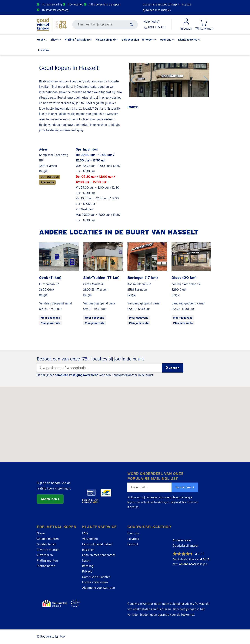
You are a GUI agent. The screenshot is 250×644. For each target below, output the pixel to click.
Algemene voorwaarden (98, 588)
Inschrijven (185, 487)
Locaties (44, 50)
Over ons (166, 40)
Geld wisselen (130, 40)
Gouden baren (47, 544)
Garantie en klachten (96, 577)
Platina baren (46, 566)
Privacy (87, 571)
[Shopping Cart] (204, 25)
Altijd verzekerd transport (105, 5)
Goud (40, 40)
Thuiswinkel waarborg (55, 10)
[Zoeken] (131, 25)
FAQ (85, 533)
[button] (114, 456)
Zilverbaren (45, 555)
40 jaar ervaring (52, 5)
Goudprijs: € (155, 5)
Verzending (90, 539)
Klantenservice (188, 40)
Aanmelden (50, 499)
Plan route (47, 182)
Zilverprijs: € (180, 5)
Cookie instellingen (95, 582)
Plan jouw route (51, 323)
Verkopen (147, 40)
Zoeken (172, 368)
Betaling (88, 566)
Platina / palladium (77, 40)
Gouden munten (48, 539)
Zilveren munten (48, 550)
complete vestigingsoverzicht (76, 375)
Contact (133, 544)
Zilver (54, 40)
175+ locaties (75, 5)
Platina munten (47, 561)
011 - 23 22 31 (50, 177)
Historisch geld (105, 40)
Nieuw (41, 533)
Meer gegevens (50, 318)
